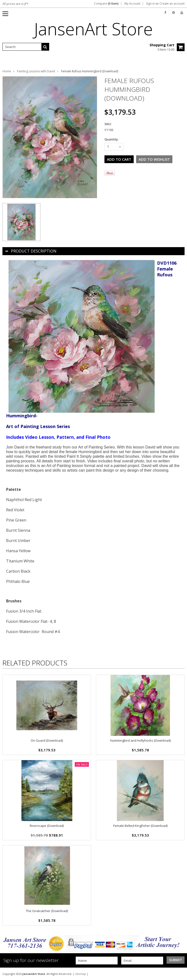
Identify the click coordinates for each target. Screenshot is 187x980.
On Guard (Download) (47, 740)
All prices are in (15, 4)
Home (7, 71)
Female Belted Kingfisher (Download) (140, 826)
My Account (132, 4)
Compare (106, 4)
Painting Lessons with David (36, 71)
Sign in (150, 4)
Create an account (172, 4)
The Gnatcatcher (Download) (47, 911)
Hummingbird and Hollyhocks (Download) (140, 740)
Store (93, 29)
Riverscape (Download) (47, 826)
